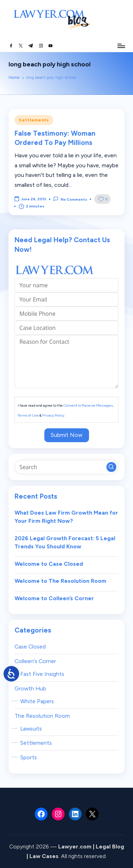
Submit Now (67, 435)
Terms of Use (28, 415)
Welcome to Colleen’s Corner (54, 598)
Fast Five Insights (42, 674)
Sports (29, 757)
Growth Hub (30, 688)
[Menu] (121, 46)
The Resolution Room (42, 716)
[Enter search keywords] (66, 467)
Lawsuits (31, 729)
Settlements (34, 120)
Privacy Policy (53, 415)
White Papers (37, 701)
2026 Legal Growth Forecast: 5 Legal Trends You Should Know (65, 542)
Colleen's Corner (35, 661)
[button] (111, 467)
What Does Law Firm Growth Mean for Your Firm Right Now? (66, 517)
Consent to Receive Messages (88, 405)
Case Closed (30, 647)
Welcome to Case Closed (49, 564)
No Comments (70, 199)
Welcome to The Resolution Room (60, 581)
